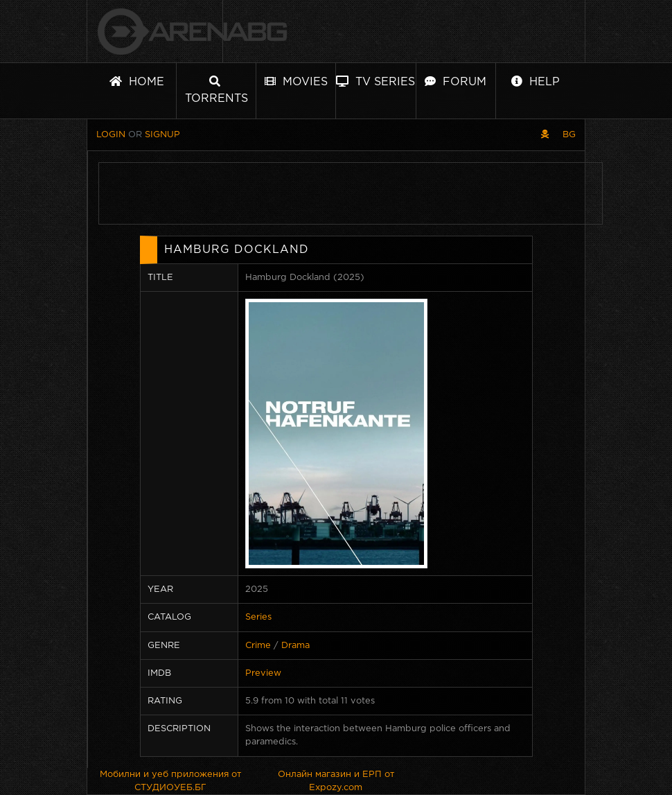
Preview (263, 673)
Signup (162, 135)
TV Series (375, 81)
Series (258, 617)
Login (111, 135)
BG (569, 135)
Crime (258, 646)
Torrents (216, 90)
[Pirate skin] (545, 135)
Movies (296, 81)
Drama (295, 646)
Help (536, 81)
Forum (456, 81)
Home (137, 81)
